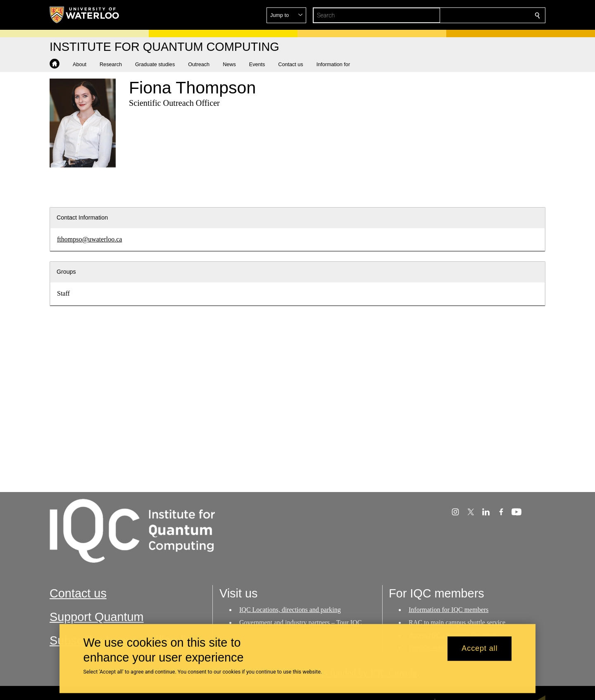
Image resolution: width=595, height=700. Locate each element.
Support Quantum (97, 617)
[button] (478, 15)
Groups (66, 272)
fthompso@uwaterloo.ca (89, 239)
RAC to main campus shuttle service (457, 622)
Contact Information (82, 217)
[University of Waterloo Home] (85, 15)
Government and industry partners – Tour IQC (300, 622)
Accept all (480, 649)
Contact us (78, 593)
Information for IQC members (449, 610)
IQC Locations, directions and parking (290, 610)
